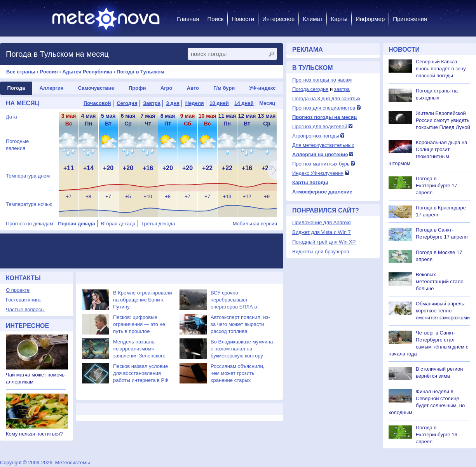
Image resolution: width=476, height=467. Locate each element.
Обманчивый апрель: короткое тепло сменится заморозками (443, 311)
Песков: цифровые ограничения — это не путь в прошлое (139, 324)
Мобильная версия (255, 224)
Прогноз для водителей (320, 126)
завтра (342, 89)
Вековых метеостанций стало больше (440, 281)
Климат (313, 19)
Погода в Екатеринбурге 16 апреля (437, 435)
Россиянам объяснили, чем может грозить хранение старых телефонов (237, 374)
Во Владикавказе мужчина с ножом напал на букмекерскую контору (242, 349)
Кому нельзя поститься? (34, 434)
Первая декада (76, 224)
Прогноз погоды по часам (322, 80)
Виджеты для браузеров (321, 252)
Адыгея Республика (87, 72)
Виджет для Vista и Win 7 (322, 232)
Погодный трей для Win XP (324, 242)
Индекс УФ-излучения (318, 173)
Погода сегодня (310, 89)
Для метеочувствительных (323, 145)
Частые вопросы (25, 309)
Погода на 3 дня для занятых (326, 98)
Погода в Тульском (140, 72)
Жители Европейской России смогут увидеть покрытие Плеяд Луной (443, 120)
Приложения (410, 19)
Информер (370, 19)
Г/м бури (224, 88)
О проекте (18, 290)
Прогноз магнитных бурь (321, 164)
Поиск (215, 19)
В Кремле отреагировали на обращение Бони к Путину (143, 300)
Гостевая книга (23, 300)
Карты (339, 19)
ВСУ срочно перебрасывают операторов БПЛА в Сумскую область (234, 300)
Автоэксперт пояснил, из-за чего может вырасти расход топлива (240, 324)
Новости (243, 19)
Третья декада (158, 224)
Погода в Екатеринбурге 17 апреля (437, 186)
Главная (188, 19)
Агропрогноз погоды (316, 136)
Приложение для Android (322, 222)
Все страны (21, 72)
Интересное (278, 19)
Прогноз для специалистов (324, 108)
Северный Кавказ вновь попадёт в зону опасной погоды (441, 69)
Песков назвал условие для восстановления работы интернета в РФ (141, 373)
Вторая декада (118, 224)
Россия (49, 72)
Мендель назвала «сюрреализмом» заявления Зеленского (139, 349)
